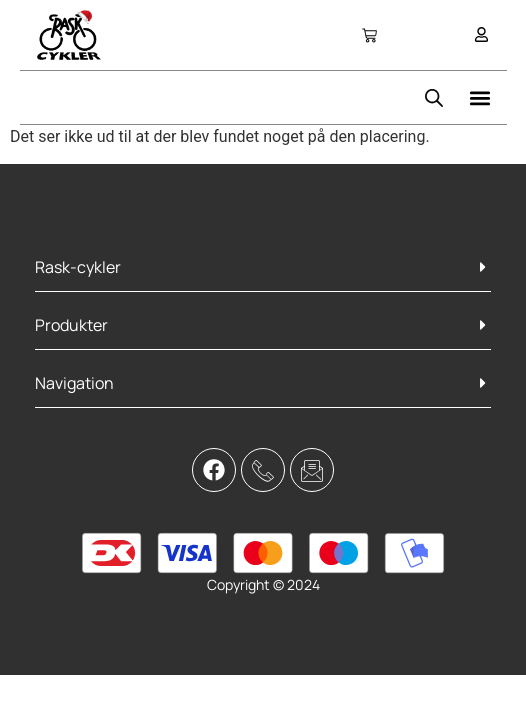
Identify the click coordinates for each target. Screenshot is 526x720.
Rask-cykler (78, 267)
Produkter (71, 325)
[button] (480, 97)
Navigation (74, 383)
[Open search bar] (434, 98)
